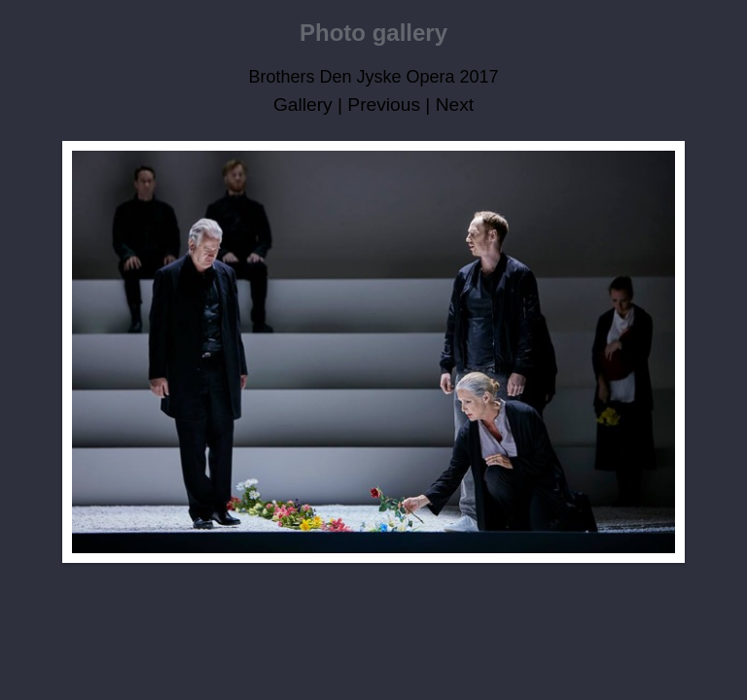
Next (455, 105)
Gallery (303, 105)
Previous (384, 105)
